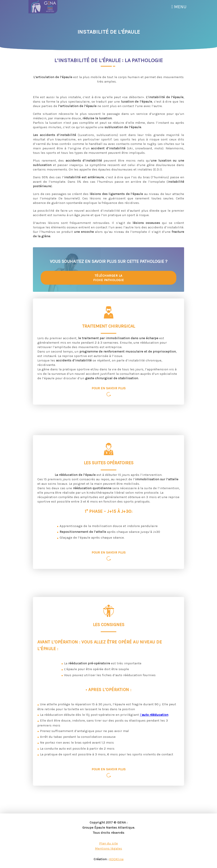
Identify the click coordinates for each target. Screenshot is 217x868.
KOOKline (116, 859)
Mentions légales (108, 848)
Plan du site (108, 843)
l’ (154, 715)
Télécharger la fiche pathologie (109, 278)
